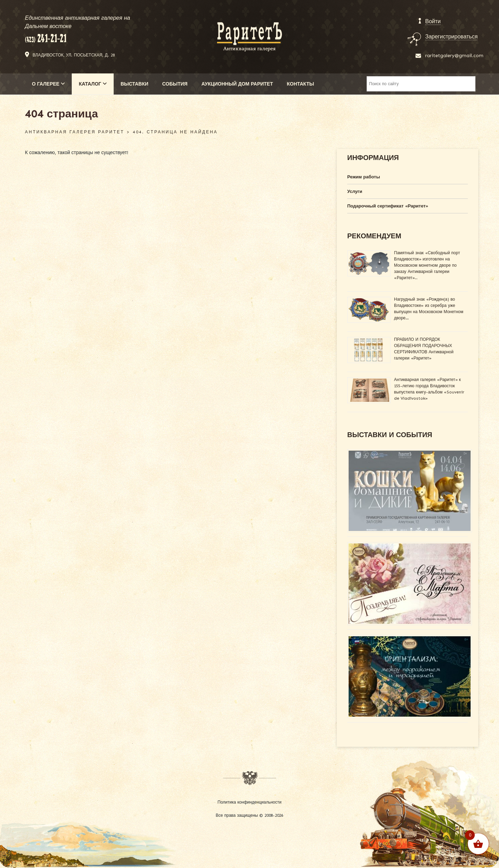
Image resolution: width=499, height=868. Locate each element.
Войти (433, 21)
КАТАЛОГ (93, 84)
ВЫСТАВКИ (134, 84)
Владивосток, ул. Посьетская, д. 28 (74, 55)
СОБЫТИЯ (175, 84)
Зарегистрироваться (451, 37)
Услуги (355, 191)
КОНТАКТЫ (300, 84)
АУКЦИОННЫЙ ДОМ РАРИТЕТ (237, 84)
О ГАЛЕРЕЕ (48, 84)
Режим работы (364, 177)
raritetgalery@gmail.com (454, 56)
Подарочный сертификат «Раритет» (388, 206)
